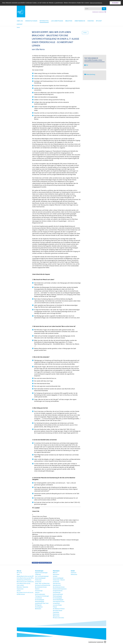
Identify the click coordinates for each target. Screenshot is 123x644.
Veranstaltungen (31, 21)
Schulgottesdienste (58, 591)
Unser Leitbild (20, 585)
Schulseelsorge (39, 591)
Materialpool (44, 21)
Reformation (56, 574)
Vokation (91, 21)
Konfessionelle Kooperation (60, 589)
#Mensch (55, 573)
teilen (85, 33)
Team (18, 574)
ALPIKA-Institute (21, 594)
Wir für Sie (19, 573)
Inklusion (37, 592)
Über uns (20, 21)
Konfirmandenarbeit (40, 594)
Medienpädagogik (40, 602)
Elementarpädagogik (40, 578)
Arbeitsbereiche (80, 21)
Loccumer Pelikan (57, 21)
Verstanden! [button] (115, 3)
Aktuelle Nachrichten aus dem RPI (25, 576)
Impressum (74, 573)
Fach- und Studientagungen (42, 576)
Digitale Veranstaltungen (41, 573)
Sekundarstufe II (57, 585)
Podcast (55, 607)
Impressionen (20, 589)
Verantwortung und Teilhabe (45, 563)
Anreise (19, 591)
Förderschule (35, 563)
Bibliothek (69, 21)
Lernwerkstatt (38, 598)
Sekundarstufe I (57, 583)
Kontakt (20, 24)
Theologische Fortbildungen (42, 596)
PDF (87, 65)
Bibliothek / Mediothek (22, 587)
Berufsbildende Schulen (41, 587)
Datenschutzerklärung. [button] (96, 3)
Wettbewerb (38, 609)
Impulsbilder (56, 612)
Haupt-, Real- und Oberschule (42, 583)
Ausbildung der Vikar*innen (42, 603)
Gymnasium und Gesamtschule (43, 585)
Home (18, 27)
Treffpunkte (38, 574)
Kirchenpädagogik (40, 600)
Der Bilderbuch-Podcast (59, 609)
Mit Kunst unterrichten (58, 618)
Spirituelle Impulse (58, 611)
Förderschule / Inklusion (59, 580)
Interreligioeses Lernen (59, 602)
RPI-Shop (99, 21)
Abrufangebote (39, 607)
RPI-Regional (38, 605)
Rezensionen (56, 614)
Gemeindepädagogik (58, 600)
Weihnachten (56, 616)
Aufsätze (55, 576)
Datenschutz (74, 574)
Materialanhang (91, 74)
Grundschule (38, 582)
